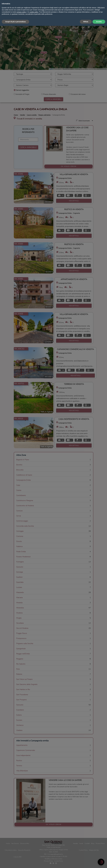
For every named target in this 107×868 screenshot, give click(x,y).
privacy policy (22, 854)
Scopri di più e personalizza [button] (15, 864)
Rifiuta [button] (86, 864)
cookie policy (34, 854)
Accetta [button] (99, 864)
